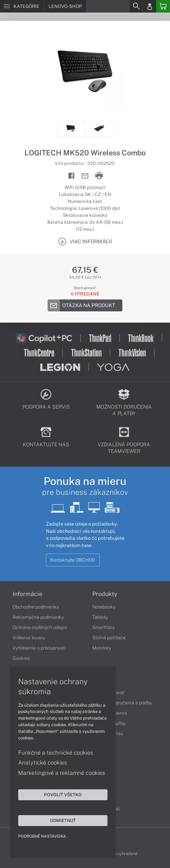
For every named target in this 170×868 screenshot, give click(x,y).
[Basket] (163, 6)
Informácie (27, 594)
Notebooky (104, 607)
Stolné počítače (109, 638)
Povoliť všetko (63, 795)
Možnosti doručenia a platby (122, 703)
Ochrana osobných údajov (40, 627)
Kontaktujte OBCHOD (73, 560)
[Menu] (22, 6)
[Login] (149, 6)
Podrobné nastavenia (42, 836)
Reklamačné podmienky (38, 617)
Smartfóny (104, 627)
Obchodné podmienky (36, 607)
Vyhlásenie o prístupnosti (39, 648)
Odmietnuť (63, 820)
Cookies (21, 658)
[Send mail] (85, 176)
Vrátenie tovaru (29, 638)
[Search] (136, 6)
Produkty (105, 594)
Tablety (100, 617)
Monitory (102, 648)
